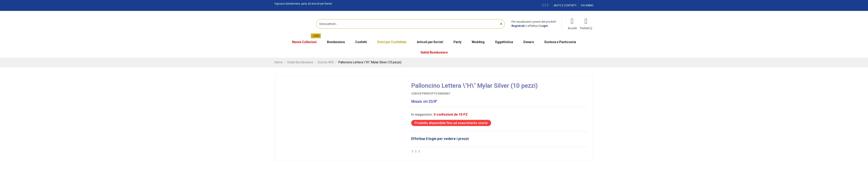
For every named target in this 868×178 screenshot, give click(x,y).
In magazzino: (422, 114)
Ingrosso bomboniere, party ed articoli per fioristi (303, 4)
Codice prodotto (424, 93)
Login (544, 26)
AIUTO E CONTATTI (565, 5)
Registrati (518, 26)
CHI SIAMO (587, 5)
